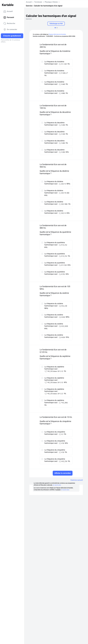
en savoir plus (57, 485)
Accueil (8, 11)
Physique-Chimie (51, 2)
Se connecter (10, 29)
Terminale (38, 2)
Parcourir (9, 17)
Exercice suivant (77, 480)
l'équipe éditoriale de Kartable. (57, 34)
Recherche (9, 23)
